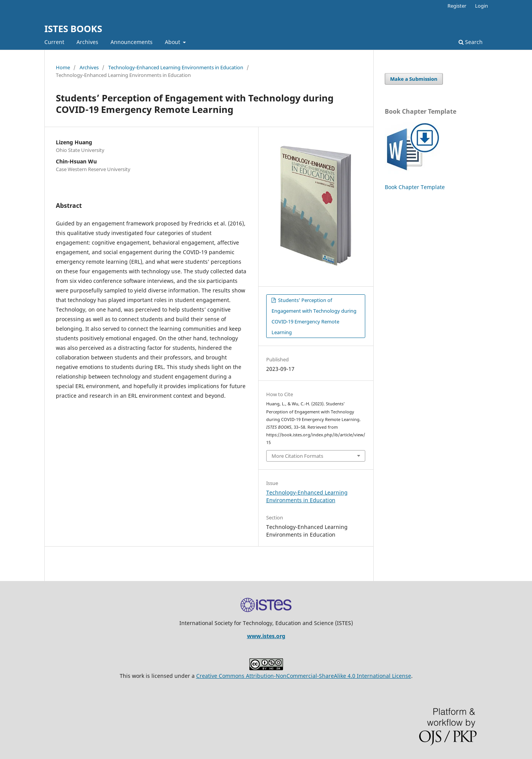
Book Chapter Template (415, 187)
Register (457, 6)
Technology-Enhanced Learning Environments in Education (176, 67)
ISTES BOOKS (73, 29)
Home (63, 67)
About (173, 42)
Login (482, 6)
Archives (87, 42)
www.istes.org (266, 636)
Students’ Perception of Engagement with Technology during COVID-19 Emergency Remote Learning (314, 316)
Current (54, 42)
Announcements (132, 42)
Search (471, 42)
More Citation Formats (297, 456)
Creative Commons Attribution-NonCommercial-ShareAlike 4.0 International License (304, 676)
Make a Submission (414, 79)
